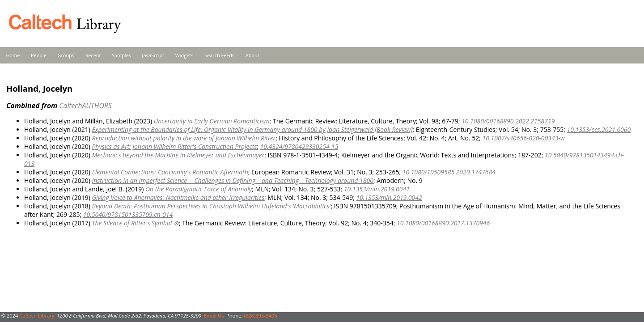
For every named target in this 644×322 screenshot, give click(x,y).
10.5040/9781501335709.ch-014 (128, 214)
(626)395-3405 (260, 316)
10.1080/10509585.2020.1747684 (449, 172)
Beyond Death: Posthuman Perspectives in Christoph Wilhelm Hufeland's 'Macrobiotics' (211, 206)
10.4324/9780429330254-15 (299, 146)
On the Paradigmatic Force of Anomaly (199, 189)
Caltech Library (37, 316)
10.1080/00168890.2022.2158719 (508, 121)
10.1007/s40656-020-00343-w (524, 138)
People (39, 55)
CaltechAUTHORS (85, 106)
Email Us (214, 316)
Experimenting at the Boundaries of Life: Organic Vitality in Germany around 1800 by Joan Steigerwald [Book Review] (252, 129)
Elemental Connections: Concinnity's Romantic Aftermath (170, 172)
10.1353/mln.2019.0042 (389, 197)
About (252, 55)
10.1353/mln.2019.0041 (377, 189)
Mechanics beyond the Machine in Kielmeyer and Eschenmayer (178, 155)
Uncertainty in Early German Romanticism (212, 121)
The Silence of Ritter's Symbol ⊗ (135, 223)
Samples (121, 55)
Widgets (184, 55)
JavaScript (153, 55)
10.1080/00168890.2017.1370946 (443, 223)
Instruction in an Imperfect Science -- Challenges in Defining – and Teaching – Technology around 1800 (232, 180)
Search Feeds (219, 55)
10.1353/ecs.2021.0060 (599, 129)
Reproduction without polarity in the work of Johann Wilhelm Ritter (184, 138)
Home (13, 55)
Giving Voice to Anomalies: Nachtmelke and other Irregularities (178, 197)
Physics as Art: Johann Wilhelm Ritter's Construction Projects (174, 146)
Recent (93, 55)
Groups (66, 55)
